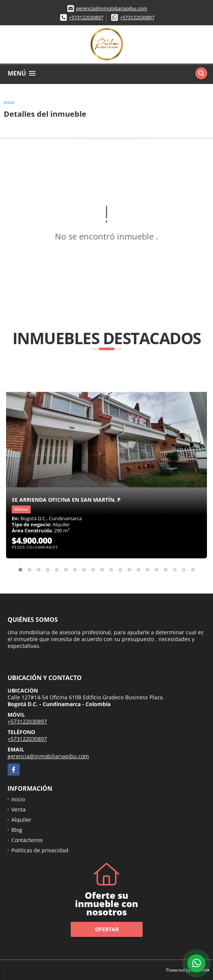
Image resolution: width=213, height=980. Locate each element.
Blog (17, 830)
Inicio (9, 102)
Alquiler (21, 820)
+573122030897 (86, 17)
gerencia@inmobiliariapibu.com (112, 8)
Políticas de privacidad (40, 850)
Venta (19, 809)
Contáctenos (27, 840)
